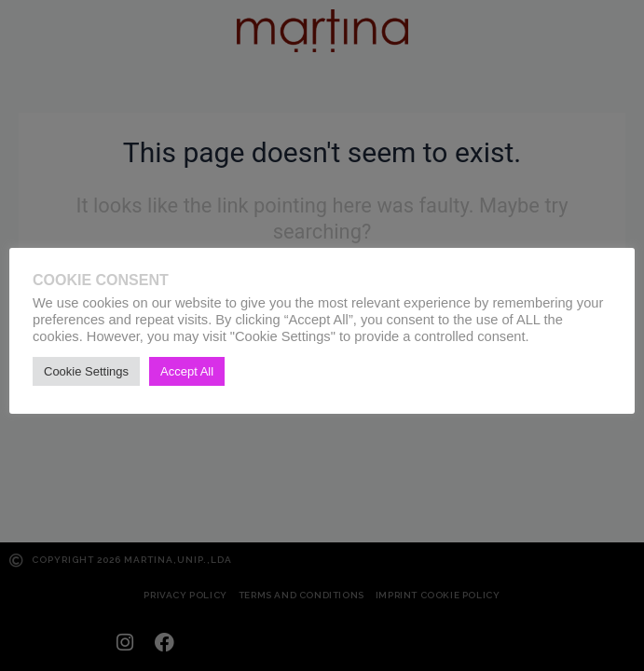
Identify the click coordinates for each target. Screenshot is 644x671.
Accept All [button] (187, 371)
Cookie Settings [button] (86, 371)
